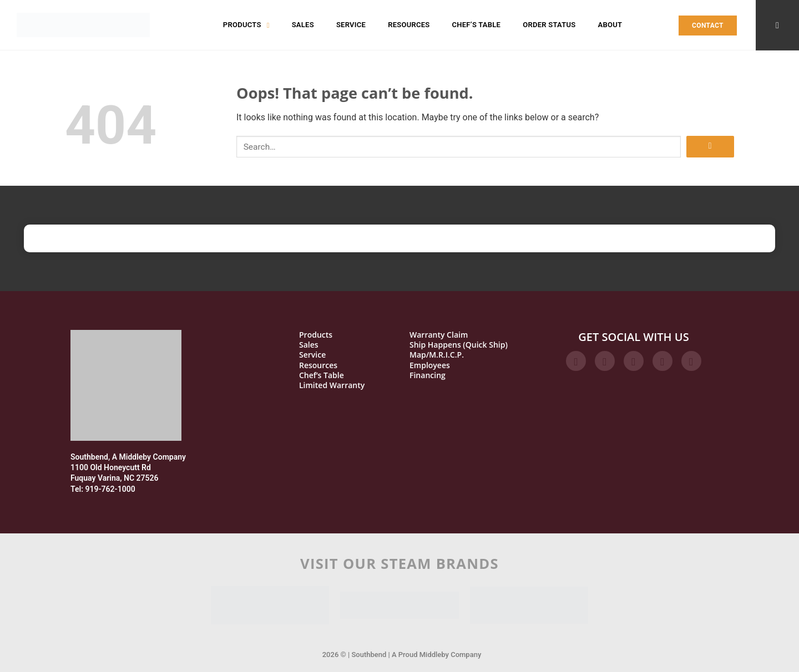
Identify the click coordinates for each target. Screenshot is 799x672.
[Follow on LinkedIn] (663, 361)
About (610, 25)
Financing (428, 375)
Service (351, 25)
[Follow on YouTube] (691, 361)
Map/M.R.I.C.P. (437, 355)
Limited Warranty (332, 385)
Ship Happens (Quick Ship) (459, 345)
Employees (430, 365)
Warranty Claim (439, 335)
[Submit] (710, 147)
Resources (409, 25)
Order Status (549, 25)
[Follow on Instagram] (605, 361)
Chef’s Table (477, 25)
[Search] (777, 25)
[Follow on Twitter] (634, 361)
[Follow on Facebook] (576, 361)
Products (246, 25)
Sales (303, 25)
